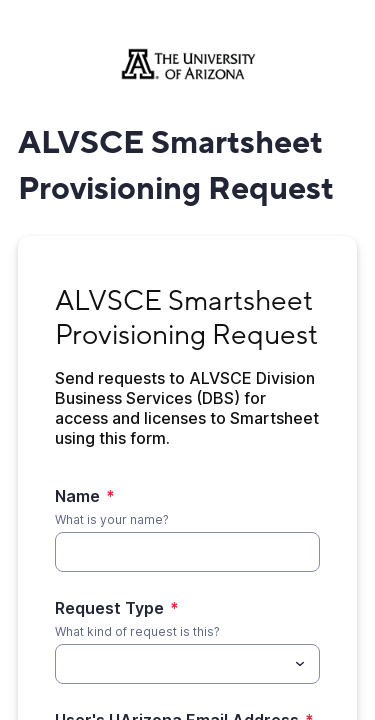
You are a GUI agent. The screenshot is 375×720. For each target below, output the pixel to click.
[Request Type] (171, 664)
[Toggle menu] (300, 664)
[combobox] (187, 664)
